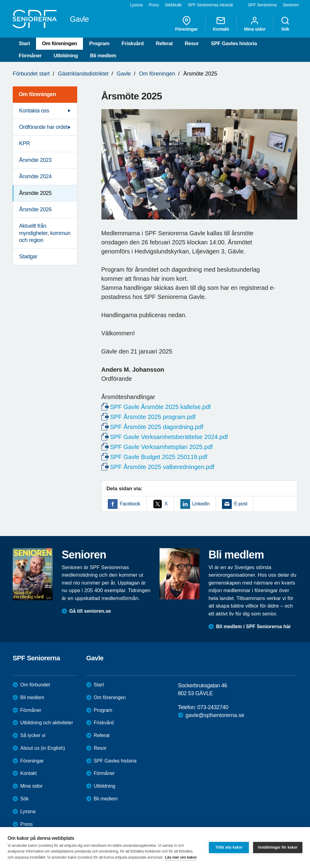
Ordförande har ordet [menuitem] (43, 127)
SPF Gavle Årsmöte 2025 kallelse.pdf (160, 407)
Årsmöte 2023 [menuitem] (35, 160)
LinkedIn (201, 504)
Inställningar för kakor (278, 847)
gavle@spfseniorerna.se (215, 715)
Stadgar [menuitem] (28, 256)
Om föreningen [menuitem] (37, 94)
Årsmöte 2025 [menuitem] (35, 193)
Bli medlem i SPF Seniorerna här (254, 627)
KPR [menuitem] (25, 143)
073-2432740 (213, 707)
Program (99, 44)
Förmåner (30, 56)
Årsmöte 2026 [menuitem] (35, 209)
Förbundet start (31, 74)
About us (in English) (43, 748)
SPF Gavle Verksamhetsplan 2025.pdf (162, 447)
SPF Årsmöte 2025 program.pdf (153, 417)
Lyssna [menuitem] (136, 5)
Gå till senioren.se (90, 611)
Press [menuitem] (154, 5)
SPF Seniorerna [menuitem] (262, 5)
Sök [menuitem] (285, 24)
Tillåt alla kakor (229, 847)
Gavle (124, 74)
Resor (192, 44)
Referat (164, 44)
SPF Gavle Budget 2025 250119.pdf (159, 457)
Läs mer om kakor (181, 857)
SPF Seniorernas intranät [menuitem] (210, 5)
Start (24, 44)
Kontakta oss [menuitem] (34, 111)
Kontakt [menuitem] (221, 24)
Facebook (130, 504)
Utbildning (66, 56)
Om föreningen (60, 44)
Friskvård (133, 44)
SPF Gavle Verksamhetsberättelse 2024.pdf (169, 437)
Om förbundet (35, 685)
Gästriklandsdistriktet (83, 74)
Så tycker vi (33, 735)
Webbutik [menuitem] (173, 5)
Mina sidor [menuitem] (255, 24)
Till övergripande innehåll (0, 0)
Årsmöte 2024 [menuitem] (35, 176)
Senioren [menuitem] (291, 5)
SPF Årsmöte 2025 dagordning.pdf (157, 427)
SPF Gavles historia (234, 44)
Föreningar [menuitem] (186, 24)
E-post (241, 504)
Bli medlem (103, 56)
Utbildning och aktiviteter (47, 723)
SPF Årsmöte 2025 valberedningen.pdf (162, 467)
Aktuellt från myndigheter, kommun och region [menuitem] (45, 233)
